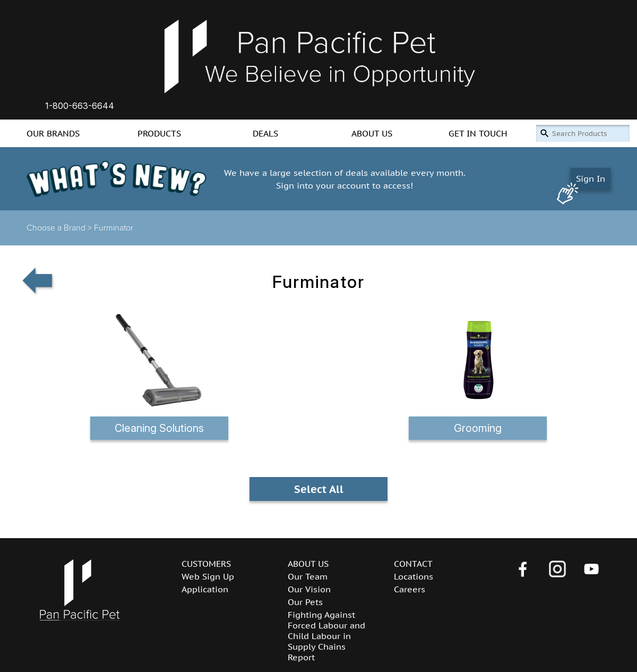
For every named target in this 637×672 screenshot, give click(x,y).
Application (205, 589)
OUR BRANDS (53, 133)
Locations (414, 576)
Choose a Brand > (60, 228)
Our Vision (309, 589)
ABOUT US (372, 133)
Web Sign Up (208, 576)
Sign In (591, 178)
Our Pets (305, 602)
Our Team (308, 576)
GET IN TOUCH (478, 133)
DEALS (265, 133)
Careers (410, 589)
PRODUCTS (159, 133)
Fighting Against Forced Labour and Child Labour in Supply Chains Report (326, 636)
